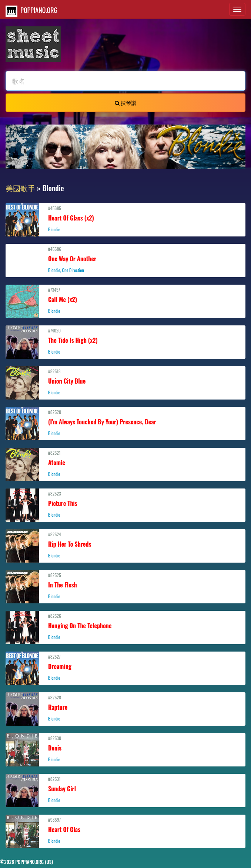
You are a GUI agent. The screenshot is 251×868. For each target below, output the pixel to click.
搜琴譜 (125, 102)
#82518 (125, 382)
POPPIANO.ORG (31, 11)
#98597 (125, 830)
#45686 (125, 259)
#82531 (125, 789)
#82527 (125, 667)
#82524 (125, 545)
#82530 (125, 749)
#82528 (125, 708)
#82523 (125, 504)
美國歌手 (20, 188)
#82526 (125, 626)
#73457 (125, 300)
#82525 (125, 586)
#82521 (125, 463)
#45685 (125, 219)
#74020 (125, 341)
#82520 (125, 423)
